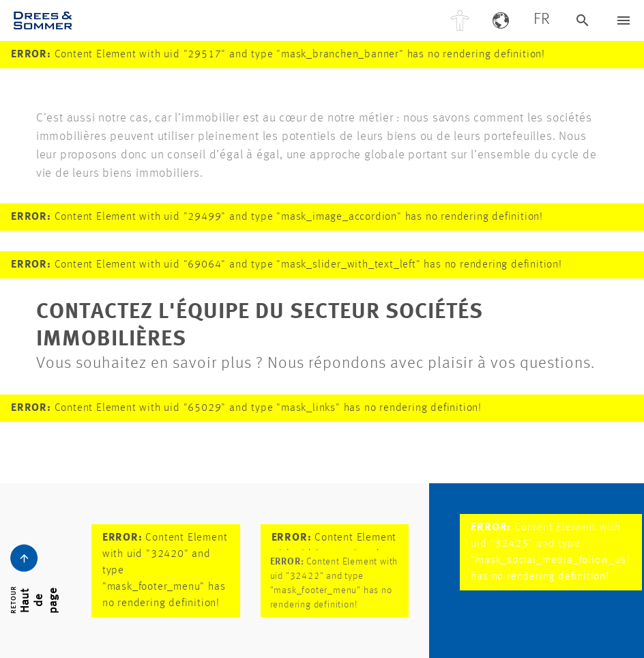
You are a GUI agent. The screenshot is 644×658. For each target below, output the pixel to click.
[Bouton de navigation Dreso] (624, 20)
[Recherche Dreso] (583, 20)
